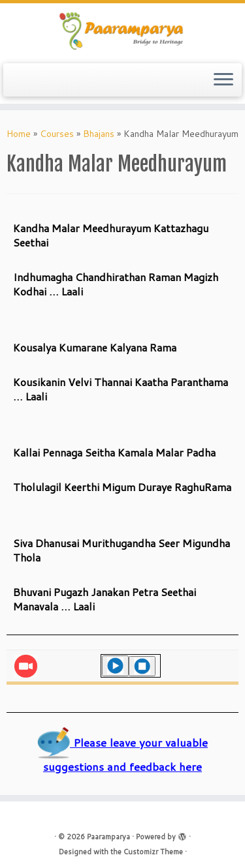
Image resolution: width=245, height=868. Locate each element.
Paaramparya (108, 837)
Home (19, 134)
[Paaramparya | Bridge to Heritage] (122, 32)
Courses (57, 134)
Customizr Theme (153, 852)
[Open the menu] (223, 80)
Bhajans (99, 134)
